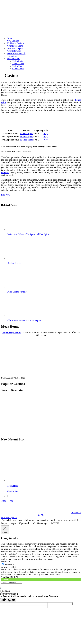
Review (15, 394)
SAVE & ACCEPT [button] (10, 577)
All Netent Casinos (15, 43)
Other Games (18, 69)
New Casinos (13, 41)
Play (46, 134)
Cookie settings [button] (40, 523)
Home (9, 38)
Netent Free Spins (15, 46)
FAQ (11, 501)
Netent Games (13, 58)
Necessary (9, 564)
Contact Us (76, 512)
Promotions (12, 56)
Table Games (18, 64)
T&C (4, 501)
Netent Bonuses (14, 51)
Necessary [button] (6, 562)
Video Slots (18, 61)
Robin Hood (13, 486)
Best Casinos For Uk (16, 53)
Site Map (41, 515)
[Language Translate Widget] (12, 582)
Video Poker (18, 66)
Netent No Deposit (15, 48)
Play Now (6, 195)
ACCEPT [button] (55, 523)
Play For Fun (13, 491)
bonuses (5, 173)
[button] (23, 220)
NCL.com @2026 (9, 518)
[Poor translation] (11, 600)
